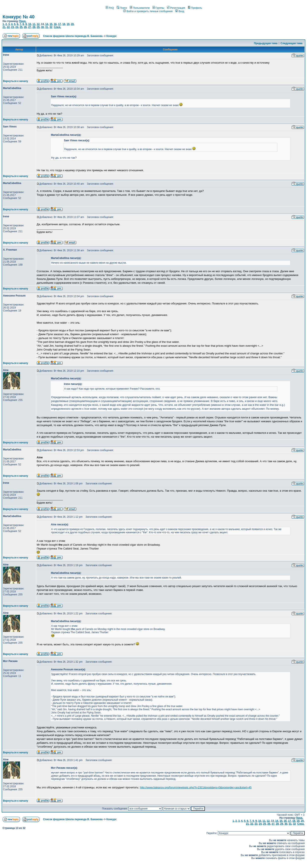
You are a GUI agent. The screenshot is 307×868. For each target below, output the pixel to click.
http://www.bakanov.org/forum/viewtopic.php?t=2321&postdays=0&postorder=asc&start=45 (196, 787)
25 (21, 27)
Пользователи (140, 8)
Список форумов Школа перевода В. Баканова (73, 36)
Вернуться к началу (16, 81)
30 (42, 27)
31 (47, 27)
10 (30, 24)
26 (25, 27)
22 (8, 27)
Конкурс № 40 (19, 17)
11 (34, 24)
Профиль (195, 8)
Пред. (23, 21)
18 (64, 24)
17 (59, 24)
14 (47, 24)
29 (38, 27)
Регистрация (176, 8)
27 (30, 27)
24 (17, 27)
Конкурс (112, 36)
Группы (158, 8)
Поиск (122, 8)
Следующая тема (292, 43)
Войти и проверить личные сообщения (148, 11)
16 (55, 24)
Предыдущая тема (266, 43)
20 (72, 24)
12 (38, 24)
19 (68, 24)
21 (4, 27)
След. (57, 27)
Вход (180, 11)
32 (51, 27)
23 (12, 27)
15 (51, 24)
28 (34, 27)
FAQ (110, 8)
